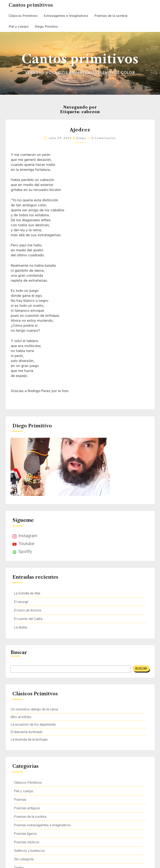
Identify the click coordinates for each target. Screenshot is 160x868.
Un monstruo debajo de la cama (34, 709)
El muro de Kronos (28, 610)
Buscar (19, 653)
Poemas (20, 800)
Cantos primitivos (31, 5)
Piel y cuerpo (19, 26)
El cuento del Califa (28, 619)
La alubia (20, 627)
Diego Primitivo (46, 26)
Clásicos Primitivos (23, 16)
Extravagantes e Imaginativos (66, 16)
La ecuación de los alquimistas (33, 724)
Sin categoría (24, 859)
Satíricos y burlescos (29, 851)
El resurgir (21, 602)
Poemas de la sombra (111, 16)
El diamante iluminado (27, 732)
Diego (81, 138)
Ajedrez (80, 130)
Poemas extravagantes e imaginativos (42, 825)
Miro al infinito (21, 717)
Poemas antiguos (27, 808)
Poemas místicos (27, 842)
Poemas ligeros (25, 834)
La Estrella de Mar (27, 593)
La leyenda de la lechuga (29, 739)
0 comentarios (104, 138)
